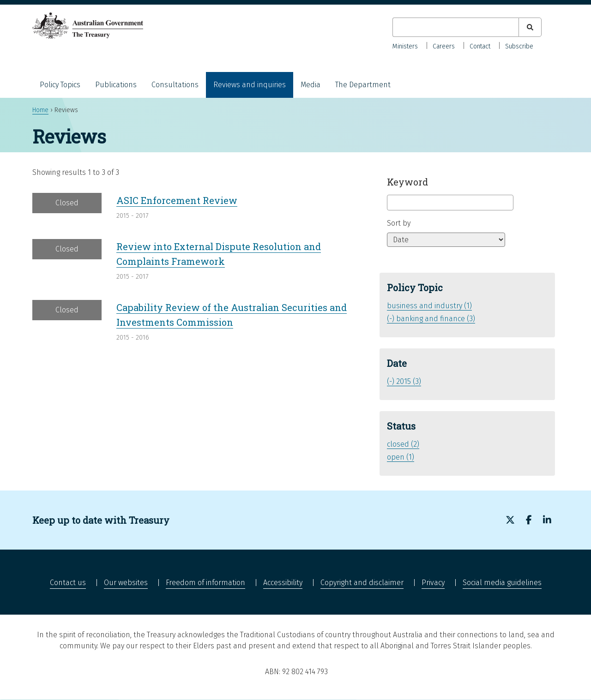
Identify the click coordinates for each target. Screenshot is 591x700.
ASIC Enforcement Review (177, 200)
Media (311, 85)
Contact (480, 46)
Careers (444, 46)
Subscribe (519, 46)
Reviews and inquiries (250, 85)
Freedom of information (205, 583)
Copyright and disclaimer (362, 583)
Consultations (175, 85)
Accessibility (283, 583)
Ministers (405, 46)
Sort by (399, 223)
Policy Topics (60, 85)
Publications (116, 85)
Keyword (407, 182)
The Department (363, 85)
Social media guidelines (502, 583)
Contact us (68, 583)
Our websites (126, 583)
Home (40, 110)
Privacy (433, 583)
